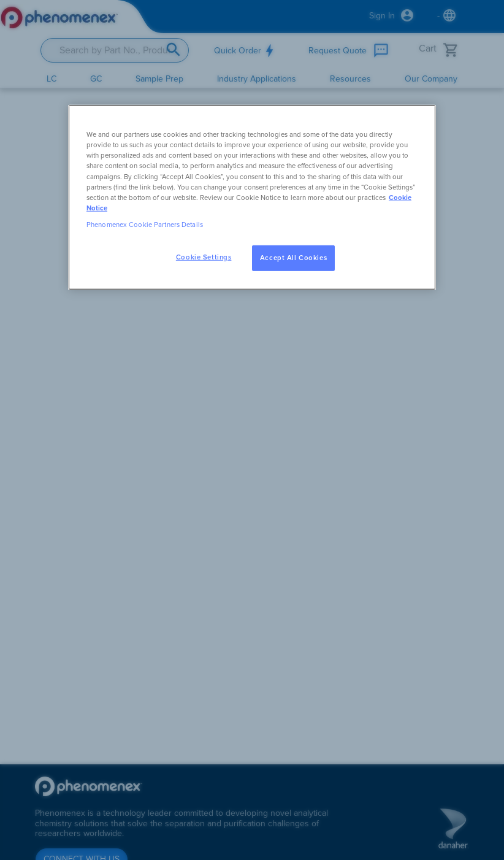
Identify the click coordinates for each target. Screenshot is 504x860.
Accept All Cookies (293, 258)
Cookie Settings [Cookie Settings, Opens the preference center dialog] (204, 257)
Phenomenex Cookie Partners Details (145, 225)
